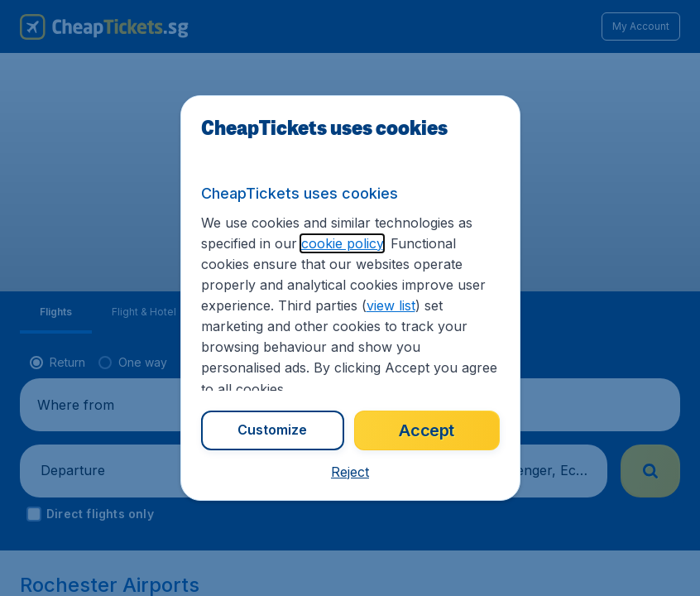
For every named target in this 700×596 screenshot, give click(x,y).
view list (391, 305)
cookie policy (342, 243)
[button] (350, 472)
